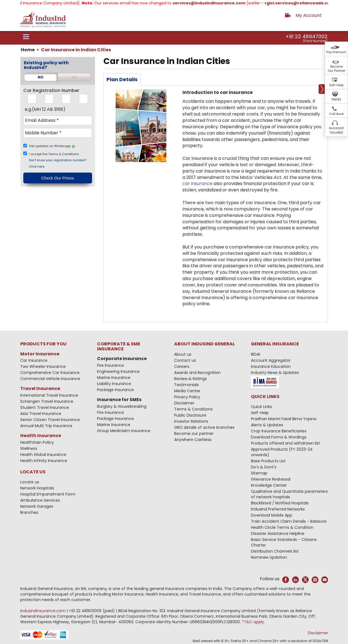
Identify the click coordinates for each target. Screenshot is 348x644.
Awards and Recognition (197, 373)
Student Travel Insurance (45, 407)
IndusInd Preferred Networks (278, 509)
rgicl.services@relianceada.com (305, 3)
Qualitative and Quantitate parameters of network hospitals (289, 494)
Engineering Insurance (118, 371)
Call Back (336, 114)
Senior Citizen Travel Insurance (50, 420)
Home (28, 50)
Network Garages (37, 506)
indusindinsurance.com (43, 611)
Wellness (29, 448)
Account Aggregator (271, 360)
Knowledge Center (269, 485)
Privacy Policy (187, 397)
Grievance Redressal (271, 479)
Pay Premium (336, 52)
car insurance (197, 184)
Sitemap (259, 473)
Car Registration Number (51, 91)
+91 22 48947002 (306, 36)
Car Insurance (34, 360)
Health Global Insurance (44, 455)
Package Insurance (115, 390)
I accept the (54, 154)
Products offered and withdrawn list (285, 443)
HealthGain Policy (37, 442)
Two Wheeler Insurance (43, 366)
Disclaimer (184, 403)
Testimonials (186, 385)
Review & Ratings (190, 379)
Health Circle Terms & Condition (282, 527)
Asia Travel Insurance (41, 414)
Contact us (185, 360)
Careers (182, 366)
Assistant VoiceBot (336, 130)
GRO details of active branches (204, 427)
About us (183, 354)
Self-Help (336, 85)
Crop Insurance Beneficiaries (279, 431)
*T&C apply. (253, 622)
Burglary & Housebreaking (122, 406)
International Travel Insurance (49, 395)
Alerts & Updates (267, 425)
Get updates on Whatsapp (52, 146)
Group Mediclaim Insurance (124, 431)
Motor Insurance (40, 354)
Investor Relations (191, 421)
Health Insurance (41, 436)
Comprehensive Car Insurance (50, 373)
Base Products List (268, 461)
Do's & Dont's (264, 467)
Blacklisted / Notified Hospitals (280, 503)
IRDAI (256, 354)
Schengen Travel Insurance (47, 401)
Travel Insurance (40, 388)
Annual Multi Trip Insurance (46, 426)
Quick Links (261, 407)
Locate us (30, 482)
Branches (29, 512)
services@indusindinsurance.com (214, 3)
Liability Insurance (114, 384)
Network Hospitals (37, 488)
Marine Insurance (114, 378)
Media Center (187, 391)
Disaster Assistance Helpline (278, 533)
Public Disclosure (190, 415)
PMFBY (336, 99)
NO (41, 77)
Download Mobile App (272, 515)
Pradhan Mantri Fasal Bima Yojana (284, 419)
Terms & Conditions (64, 154)
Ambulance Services (40, 500)
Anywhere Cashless (193, 440)
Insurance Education (271, 366)
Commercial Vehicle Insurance (50, 379)
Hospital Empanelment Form (48, 494)
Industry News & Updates (275, 373)
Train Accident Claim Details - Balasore (289, 521)
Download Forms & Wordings (279, 437)
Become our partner (194, 433)
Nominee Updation (269, 557)
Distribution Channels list (275, 551)
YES (74, 77)
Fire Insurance (111, 365)
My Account (309, 15)
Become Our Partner (336, 69)
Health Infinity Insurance (44, 461)
